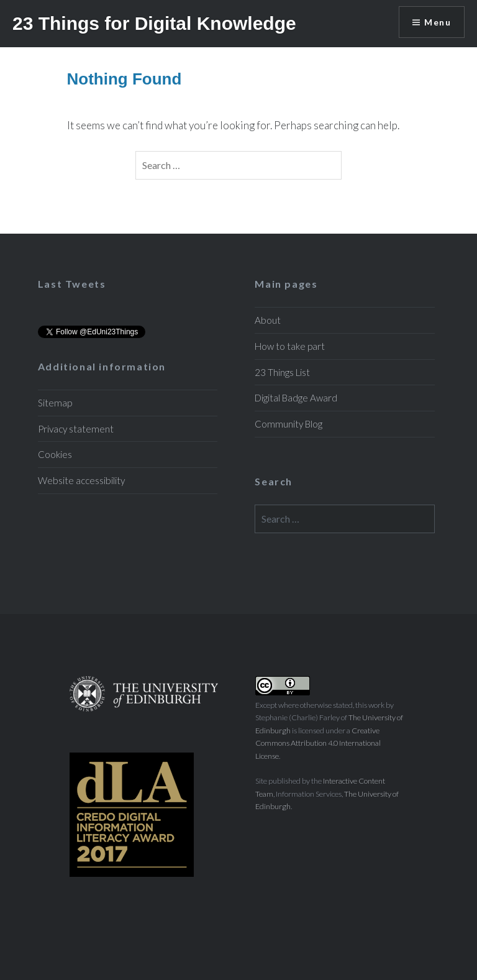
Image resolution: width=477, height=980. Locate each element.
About (268, 320)
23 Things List (282, 372)
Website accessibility (81, 480)
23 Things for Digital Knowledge (154, 23)
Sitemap (55, 403)
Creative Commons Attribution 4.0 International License (318, 743)
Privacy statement (76, 429)
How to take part (290, 346)
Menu (438, 22)
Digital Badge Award (296, 398)
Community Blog (288, 424)
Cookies (55, 454)
